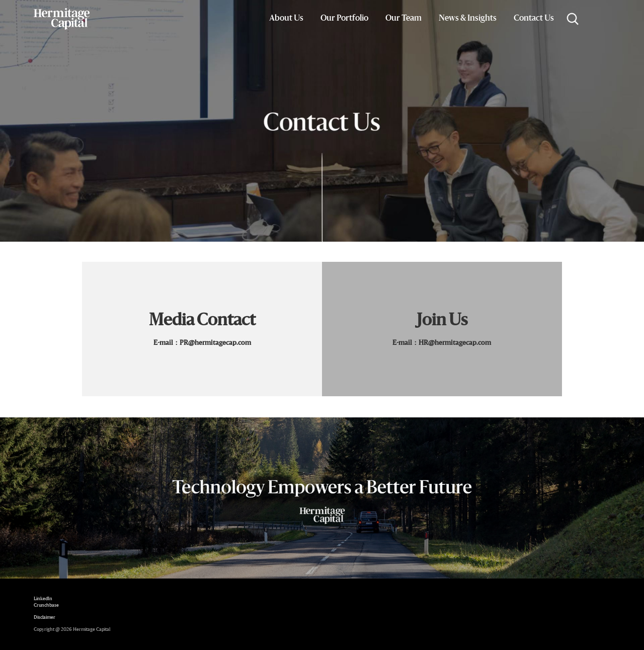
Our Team (404, 19)
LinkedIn (43, 599)
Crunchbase (46, 605)
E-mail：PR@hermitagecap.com (202, 343)
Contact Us (534, 19)
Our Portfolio (344, 19)
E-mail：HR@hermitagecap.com (442, 343)
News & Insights (468, 19)
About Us (286, 19)
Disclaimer (45, 618)
